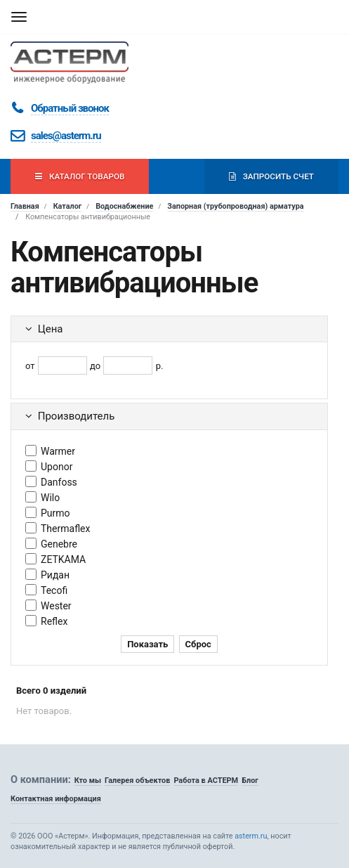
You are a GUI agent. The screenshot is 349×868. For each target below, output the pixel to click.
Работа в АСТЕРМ (206, 780)
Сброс (198, 644)
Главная (25, 206)
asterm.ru (251, 836)
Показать (147, 644)
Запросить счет (271, 176)
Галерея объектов (137, 780)
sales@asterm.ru (66, 136)
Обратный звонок (70, 108)
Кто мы (88, 780)
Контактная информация (56, 799)
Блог (250, 780)
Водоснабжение (124, 206)
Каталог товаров (80, 176)
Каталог (68, 206)
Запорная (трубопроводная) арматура (235, 206)
